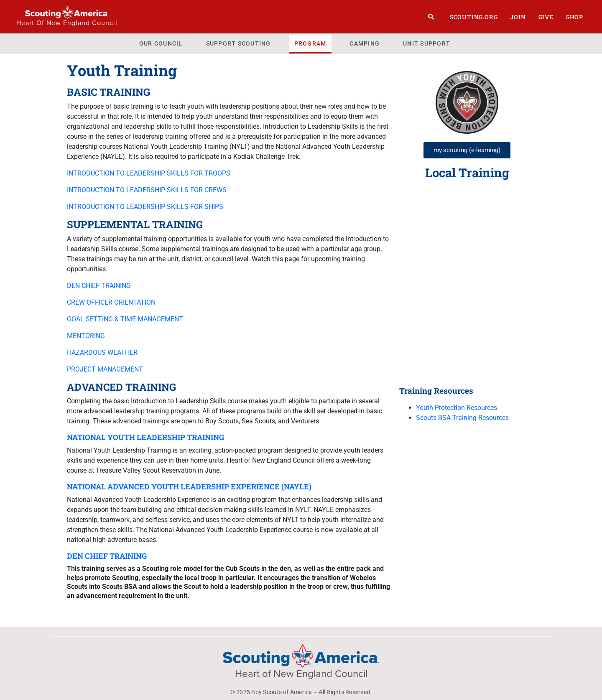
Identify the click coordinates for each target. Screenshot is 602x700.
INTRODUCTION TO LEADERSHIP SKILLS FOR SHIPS (145, 207)
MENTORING (86, 336)
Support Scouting (239, 43)
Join (518, 17)
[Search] (431, 17)
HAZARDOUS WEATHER (102, 353)
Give (546, 17)
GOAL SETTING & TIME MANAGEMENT (125, 319)
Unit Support (427, 43)
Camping (365, 43)
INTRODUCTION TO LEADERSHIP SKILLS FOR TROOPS (149, 173)
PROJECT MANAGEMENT (105, 369)
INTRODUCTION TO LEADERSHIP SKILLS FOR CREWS (147, 190)
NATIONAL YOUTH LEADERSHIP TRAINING (145, 437)
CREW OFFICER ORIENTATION (111, 302)
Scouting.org (474, 17)
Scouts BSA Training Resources (462, 418)
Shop (575, 17)
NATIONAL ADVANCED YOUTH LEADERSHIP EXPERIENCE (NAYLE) (189, 486)
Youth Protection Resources (457, 408)
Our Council (161, 43)
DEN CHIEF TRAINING (99, 286)
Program (310, 43)
